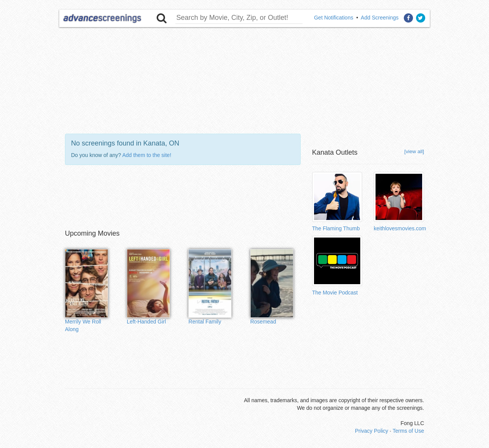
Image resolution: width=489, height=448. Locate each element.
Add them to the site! (147, 155)
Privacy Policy (372, 431)
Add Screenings (380, 18)
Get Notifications (334, 18)
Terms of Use (408, 431)
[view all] (414, 151)
